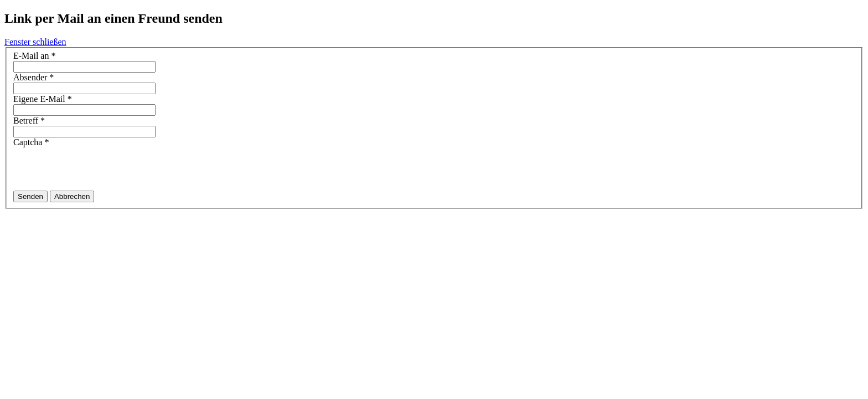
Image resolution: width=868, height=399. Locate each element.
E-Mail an (34, 56)
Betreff (29, 121)
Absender (33, 77)
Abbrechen (72, 196)
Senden (30, 196)
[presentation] (97, 169)
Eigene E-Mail (43, 99)
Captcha (31, 142)
